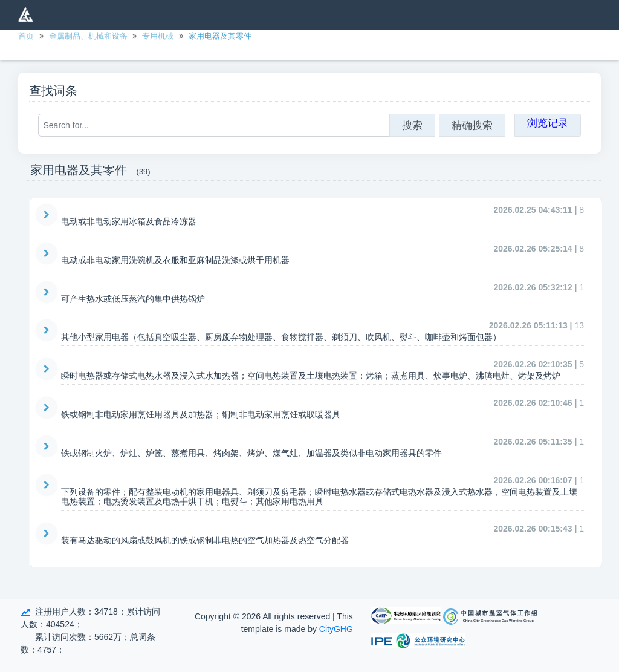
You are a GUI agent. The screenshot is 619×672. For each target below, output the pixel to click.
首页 (26, 36)
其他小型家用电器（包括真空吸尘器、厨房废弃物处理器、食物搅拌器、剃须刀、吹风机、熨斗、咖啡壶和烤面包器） (281, 337)
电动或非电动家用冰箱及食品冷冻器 (129, 221)
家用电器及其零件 (220, 36)
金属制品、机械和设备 (88, 36)
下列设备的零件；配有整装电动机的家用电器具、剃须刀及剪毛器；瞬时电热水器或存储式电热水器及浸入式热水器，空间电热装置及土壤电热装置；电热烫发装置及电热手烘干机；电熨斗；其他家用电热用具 (319, 497)
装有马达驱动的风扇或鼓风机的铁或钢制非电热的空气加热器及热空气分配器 (205, 540)
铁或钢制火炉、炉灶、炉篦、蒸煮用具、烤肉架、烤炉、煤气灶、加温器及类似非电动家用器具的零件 (251, 453)
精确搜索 (472, 125)
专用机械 (158, 36)
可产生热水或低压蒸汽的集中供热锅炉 (133, 299)
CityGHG (336, 629)
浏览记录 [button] (548, 123)
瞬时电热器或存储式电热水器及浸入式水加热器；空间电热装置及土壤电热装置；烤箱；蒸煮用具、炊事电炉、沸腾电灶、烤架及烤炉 (311, 376)
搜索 (412, 125)
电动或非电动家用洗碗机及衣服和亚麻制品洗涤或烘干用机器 (175, 260)
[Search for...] (214, 125)
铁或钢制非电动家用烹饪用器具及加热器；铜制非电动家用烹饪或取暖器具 (201, 414)
